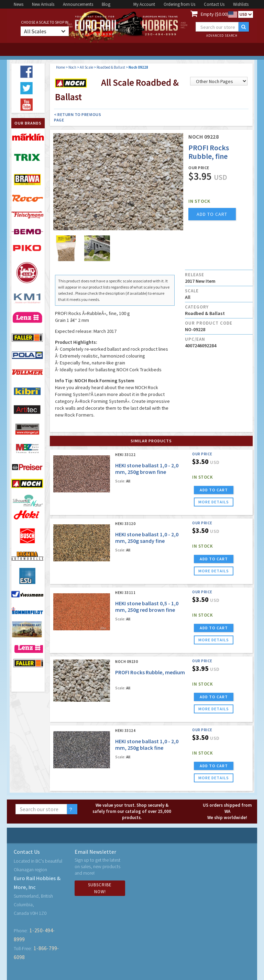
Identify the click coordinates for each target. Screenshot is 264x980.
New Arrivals (43, 4)
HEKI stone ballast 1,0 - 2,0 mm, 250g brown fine (147, 469)
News (19, 4)
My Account (144, 4)
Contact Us (214, 4)
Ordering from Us (179, 4)
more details (214, 502)
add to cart (212, 214)
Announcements (78, 4)
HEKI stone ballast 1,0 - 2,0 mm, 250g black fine (147, 744)
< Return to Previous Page (78, 117)
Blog (106, 4)
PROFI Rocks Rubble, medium (150, 672)
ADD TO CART (214, 490)
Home (60, 67)
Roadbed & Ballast (111, 67)
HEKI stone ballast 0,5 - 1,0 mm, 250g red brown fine (147, 606)
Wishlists (241, 4)
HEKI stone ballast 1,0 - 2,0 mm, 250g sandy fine (147, 538)
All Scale (86, 67)
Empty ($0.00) (214, 14)
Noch (72, 67)
